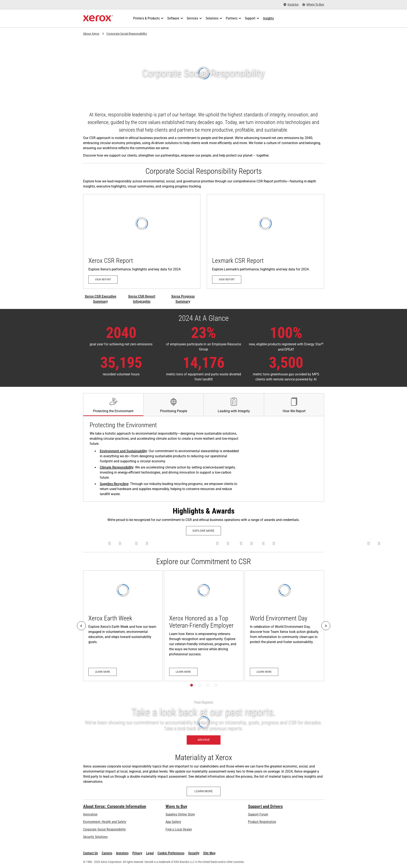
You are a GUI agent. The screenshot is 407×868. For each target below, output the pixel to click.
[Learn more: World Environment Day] (284, 626)
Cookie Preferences (171, 853)
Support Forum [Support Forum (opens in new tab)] (258, 814)
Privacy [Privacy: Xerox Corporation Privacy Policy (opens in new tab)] (137, 853)
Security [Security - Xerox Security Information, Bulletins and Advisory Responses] (194, 853)
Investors (122, 853)
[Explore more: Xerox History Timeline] (203, 531)
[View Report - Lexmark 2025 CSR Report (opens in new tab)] (265, 241)
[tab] (113, 405)
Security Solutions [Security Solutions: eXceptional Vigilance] (95, 837)
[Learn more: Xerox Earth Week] (123, 626)
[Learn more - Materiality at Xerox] (204, 791)
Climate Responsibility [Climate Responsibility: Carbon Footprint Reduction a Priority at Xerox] (117, 467)
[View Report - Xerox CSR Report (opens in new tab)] (142, 241)
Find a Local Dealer (179, 829)
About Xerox (91, 34)
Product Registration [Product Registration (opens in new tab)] (262, 822)
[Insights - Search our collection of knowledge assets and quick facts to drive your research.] (268, 18)
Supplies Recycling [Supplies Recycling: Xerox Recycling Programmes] (114, 484)
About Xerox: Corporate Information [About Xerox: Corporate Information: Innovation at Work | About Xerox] (115, 806)
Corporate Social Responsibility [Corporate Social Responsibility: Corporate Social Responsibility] (104, 829)
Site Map (209, 853)
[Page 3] (208, 685)
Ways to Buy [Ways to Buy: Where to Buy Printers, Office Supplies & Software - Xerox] (176, 806)
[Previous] (81, 626)
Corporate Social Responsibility (127, 34)
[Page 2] (200, 685)
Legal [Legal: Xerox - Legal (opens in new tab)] (150, 853)
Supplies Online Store (180, 814)
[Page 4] (216, 685)
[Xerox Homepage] (98, 18)
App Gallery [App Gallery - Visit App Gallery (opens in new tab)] (173, 822)
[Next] (326, 626)
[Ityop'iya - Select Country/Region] (291, 5)
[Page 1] (192, 685)
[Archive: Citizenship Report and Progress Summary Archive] (203, 723)
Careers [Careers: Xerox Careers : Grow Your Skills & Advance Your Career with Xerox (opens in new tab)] (107, 853)
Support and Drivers (265, 806)
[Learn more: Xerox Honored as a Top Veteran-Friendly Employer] (204, 626)
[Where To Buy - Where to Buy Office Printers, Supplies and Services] (313, 5)
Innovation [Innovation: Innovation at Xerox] (90, 814)
